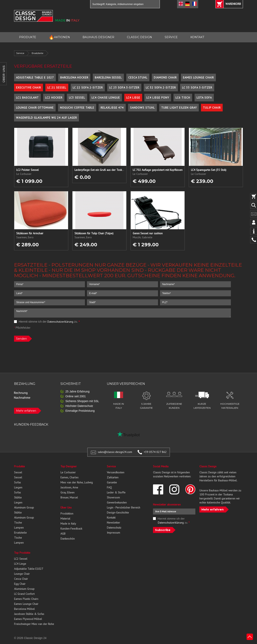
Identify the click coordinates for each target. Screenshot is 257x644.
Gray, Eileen (67, 492)
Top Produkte (22, 553)
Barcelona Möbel (24, 609)
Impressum (113, 533)
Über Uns (66, 507)
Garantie (112, 482)
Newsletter (113, 523)
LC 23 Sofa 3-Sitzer (124, 88)
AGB (63, 534)
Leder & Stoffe (116, 492)
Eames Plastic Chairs (26, 599)
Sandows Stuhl (142, 108)
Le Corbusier (68, 472)
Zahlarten (113, 477)
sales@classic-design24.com (115, 452)
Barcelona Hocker (74, 77)
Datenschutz (114, 528)
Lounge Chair (22, 574)
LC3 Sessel (77, 98)
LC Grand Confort (24, 594)
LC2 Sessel (21, 559)
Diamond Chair (165, 77)
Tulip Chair (212, 108)
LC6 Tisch (183, 98)
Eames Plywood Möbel (28, 619)
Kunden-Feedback (71, 529)
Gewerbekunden (117, 502)
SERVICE (171, 37)
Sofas (17, 482)
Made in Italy (68, 524)
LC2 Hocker (54, 98)
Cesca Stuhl (138, 77)
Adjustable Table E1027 (29, 569)
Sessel (18, 472)
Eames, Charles (69, 477)
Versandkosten (116, 472)
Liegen (18, 487)
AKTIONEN (59, 37)
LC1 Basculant (27, 98)
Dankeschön (68, 539)
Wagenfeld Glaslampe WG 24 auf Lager (46, 118)
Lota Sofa (204, 98)
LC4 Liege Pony (158, 98)
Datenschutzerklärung (60, 322)
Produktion (67, 514)
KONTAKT (197, 37)
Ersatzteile (38, 53)
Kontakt (111, 518)
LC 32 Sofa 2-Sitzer (161, 88)
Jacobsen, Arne (69, 487)
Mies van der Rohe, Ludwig (77, 482)
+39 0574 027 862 (155, 452)
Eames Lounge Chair (198, 77)
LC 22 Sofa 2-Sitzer (88, 88)
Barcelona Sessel (108, 77)
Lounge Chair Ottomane (35, 108)
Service (20, 53)
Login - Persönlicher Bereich (123, 507)
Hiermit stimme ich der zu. (47, 322)
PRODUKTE (28, 37)
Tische (18, 523)
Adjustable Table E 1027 (35, 77)
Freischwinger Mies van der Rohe (34, 624)
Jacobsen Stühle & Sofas (29, 614)
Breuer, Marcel (69, 497)
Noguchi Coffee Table (77, 108)
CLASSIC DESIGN (139, 37)
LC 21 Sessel (57, 88)
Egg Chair (20, 584)
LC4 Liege (133, 98)
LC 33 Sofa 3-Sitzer (197, 88)
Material (65, 519)
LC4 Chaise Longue (106, 98)
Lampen (19, 528)
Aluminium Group (24, 589)
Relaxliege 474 (112, 108)
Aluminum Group (24, 507)
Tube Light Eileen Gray (179, 108)
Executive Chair (29, 88)
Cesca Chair (21, 579)
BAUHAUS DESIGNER (98, 37)
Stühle (18, 497)
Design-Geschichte (118, 513)
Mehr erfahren (26, 411)
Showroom (113, 497)
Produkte (19, 466)
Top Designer (69, 466)
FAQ (109, 487)
